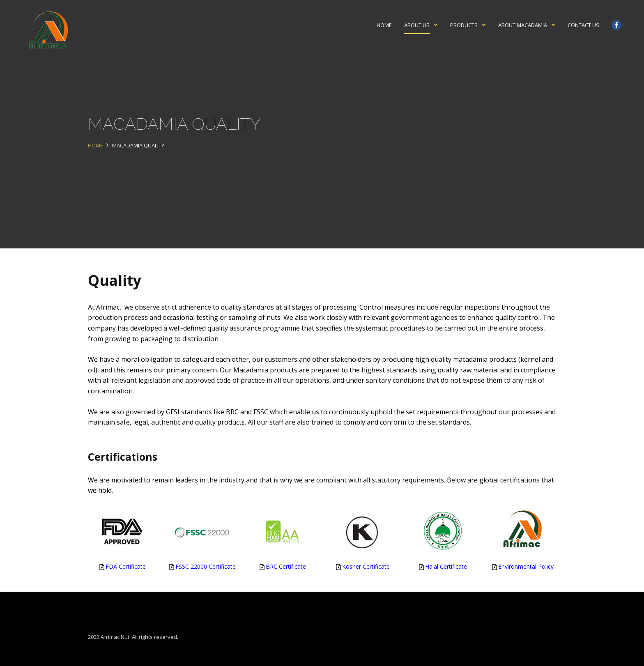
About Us (417, 25)
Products (464, 25)
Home (384, 25)
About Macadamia (523, 25)
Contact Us (583, 25)
